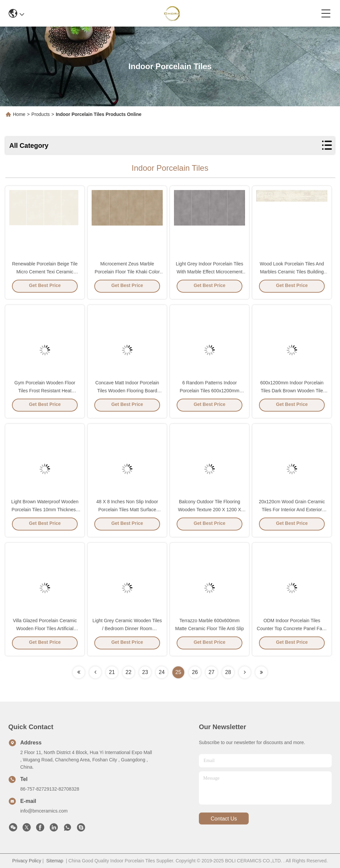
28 (228, 672)
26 (195, 672)
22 (128, 672)
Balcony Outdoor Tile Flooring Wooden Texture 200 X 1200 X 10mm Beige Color (210, 512)
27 (212, 672)
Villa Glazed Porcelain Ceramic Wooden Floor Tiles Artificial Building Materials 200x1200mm (45, 630)
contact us (224, 819)
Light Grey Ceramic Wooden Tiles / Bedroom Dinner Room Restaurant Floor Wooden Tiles (127, 630)
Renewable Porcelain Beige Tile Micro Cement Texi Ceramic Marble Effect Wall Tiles (45, 274)
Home (19, 114)
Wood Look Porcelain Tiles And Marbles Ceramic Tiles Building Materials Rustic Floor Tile (292, 274)
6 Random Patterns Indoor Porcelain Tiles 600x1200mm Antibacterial (210, 393)
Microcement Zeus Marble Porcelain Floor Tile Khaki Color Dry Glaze (127, 274)
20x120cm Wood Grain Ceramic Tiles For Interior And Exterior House (292, 512)
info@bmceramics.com (44, 811)
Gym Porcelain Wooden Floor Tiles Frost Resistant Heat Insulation (45, 393)
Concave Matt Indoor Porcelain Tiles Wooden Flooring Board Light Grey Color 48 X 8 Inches (127, 393)
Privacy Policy (27, 861)
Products (41, 114)
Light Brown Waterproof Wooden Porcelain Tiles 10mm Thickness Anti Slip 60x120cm (45, 512)
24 (162, 672)
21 (112, 672)
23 (145, 672)
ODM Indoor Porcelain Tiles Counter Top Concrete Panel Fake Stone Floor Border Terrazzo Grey (292, 630)
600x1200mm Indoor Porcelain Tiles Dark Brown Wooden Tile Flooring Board (292, 393)
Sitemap (55, 861)
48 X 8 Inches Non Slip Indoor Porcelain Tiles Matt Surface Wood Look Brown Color (127, 512)
